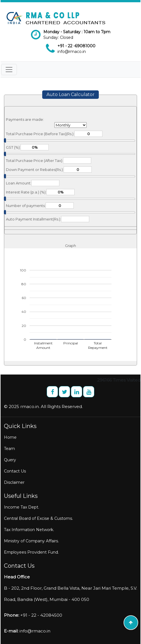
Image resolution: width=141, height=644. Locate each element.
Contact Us (15, 471)
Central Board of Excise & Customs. (38, 518)
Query (10, 460)
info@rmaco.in (72, 52)
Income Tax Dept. (22, 507)
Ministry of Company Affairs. (31, 541)
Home (10, 437)
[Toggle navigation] (9, 70)
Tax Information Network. (29, 530)
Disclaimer (14, 482)
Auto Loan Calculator (70, 94)
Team (9, 449)
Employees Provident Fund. (31, 552)
